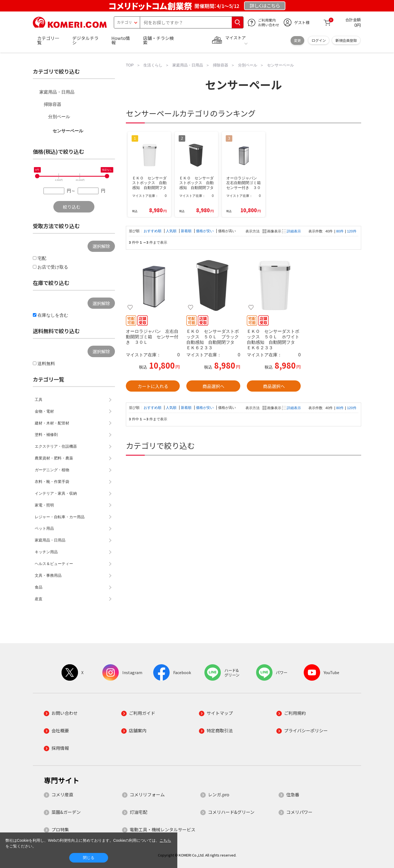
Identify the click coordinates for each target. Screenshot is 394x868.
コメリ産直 (62, 794)
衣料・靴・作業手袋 (52, 482)
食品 (39, 587)
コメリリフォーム (147, 794)
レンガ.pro (219, 794)
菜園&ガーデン (66, 812)
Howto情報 (121, 40)
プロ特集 (60, 829)
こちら (165, 840)
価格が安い (205, 231)
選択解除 (101, 246)
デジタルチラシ (85, 40)
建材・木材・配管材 (52, 423)
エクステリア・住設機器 (56, 446)
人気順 (172, 231)
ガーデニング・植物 (52, 470)
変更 (297, 40)
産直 (39, 599)
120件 (352, 231)
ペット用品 (44, 528)
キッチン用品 (46, 552)
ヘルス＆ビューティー (54, 564)
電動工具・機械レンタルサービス (163, 829)
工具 (39, 400)
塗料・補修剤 (46, 435)
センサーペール (68, 131)
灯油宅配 (138, 812)
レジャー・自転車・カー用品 (60, 517)
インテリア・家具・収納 (56, 493)
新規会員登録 (346, 40)
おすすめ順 (153, 231)
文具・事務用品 (48, 575)
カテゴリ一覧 (48, 40)
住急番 (293, 794)
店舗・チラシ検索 (158, 40)
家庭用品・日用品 (57, 92)
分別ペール (59, 117)
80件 (340, 231)
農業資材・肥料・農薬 (54, 458)
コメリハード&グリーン (231, 812)
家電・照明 (44, 505)
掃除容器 (53, 104)
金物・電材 (44, 411)
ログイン (319, 40)
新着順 (187, 231)
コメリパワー (299, 812)
